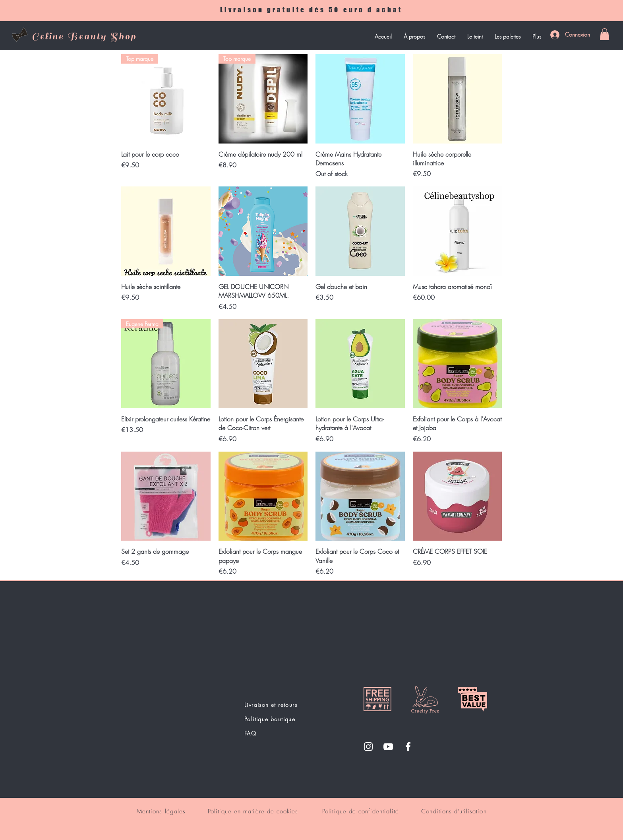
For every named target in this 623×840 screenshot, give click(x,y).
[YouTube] (388, 747)
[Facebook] (408, 747)
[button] (605, 34)
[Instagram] (368, 747)
